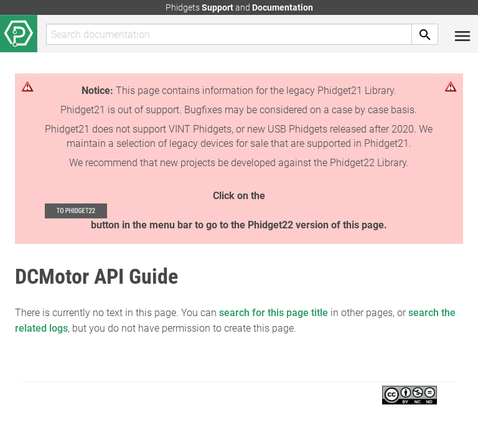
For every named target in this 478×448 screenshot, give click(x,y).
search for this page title (274, 313)
